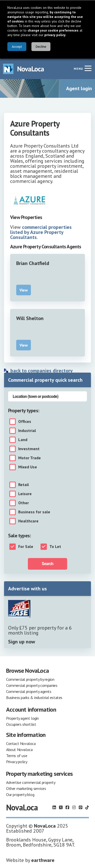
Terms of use (17, 756)
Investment (29, 449)
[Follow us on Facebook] (67, 807)
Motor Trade (30, 458)
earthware (43, 860)
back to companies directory (42, 371)
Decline (41, 47)
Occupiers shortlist (21, 724)
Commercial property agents (29, 691)
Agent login (79, 88)
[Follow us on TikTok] (87, 807)
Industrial (27, 431)
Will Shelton (30, 318)
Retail (24, 485)
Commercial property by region (30, 679)
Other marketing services (26, 788)
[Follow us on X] (61, 807)
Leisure (25, 494)
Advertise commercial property (31, 782)
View (24, 290)
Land (23, 440)
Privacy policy (17, 762)
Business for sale (34, 512)
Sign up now (22, 642)
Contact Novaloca (21, 743)
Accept (17, 47)
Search (48, 564)
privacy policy (55, 35)
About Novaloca (19, 750)
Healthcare (28, 521)
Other (24, 503)
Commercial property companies (32, 685)
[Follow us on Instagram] (74, 807)
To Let (55, 547)
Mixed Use (28, 467)
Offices (25, 422)
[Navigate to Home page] (24, 69)
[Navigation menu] (88, 68)
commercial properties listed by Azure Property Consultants (41, 232)
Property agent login (22, 718)
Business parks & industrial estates (34, 697)
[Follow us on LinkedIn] (54, 807)
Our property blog (20, 794)
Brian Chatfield (33, 263)
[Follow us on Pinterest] (81, 807)
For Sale (26, 547)
